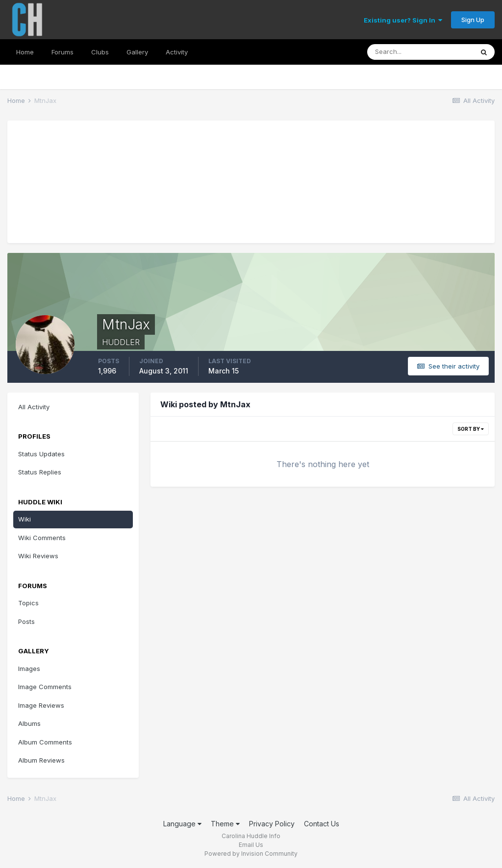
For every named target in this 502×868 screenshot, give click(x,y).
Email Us (251, 845)
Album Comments (45, 742)
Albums (29, 723)
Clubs (100, 52)
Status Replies (40, 472)
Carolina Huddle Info (251, 836)
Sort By (471, 429)
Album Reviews (41, 760)
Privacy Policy (272, 824)
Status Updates (41, 454)
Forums (63, 52)
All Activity (34, 407)
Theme (225, 824)
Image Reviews (41, 705)
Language (182, 824)
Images (29, 669)
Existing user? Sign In (403, 20)
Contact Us (322, 824)
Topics (28, 603)
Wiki (25, 519)
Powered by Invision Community (251, 854)
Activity (177, 52)
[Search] (420, 52)
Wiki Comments (42, 538)
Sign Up (473, 20)
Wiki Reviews (38, 556)
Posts (26, 621)
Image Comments (45, 687)
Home (25, 52)
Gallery (137, 52)
